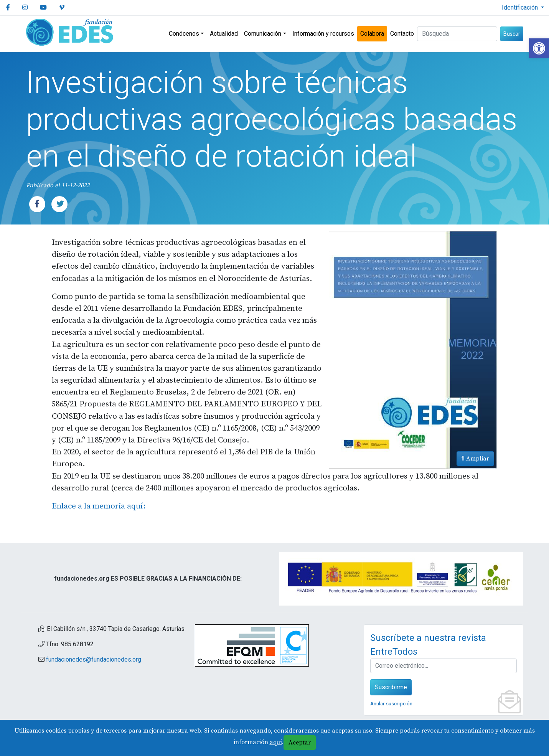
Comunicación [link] (263, 34)
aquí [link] (276, 742)
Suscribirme (391, 687)
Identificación (521, 7)
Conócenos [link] (184, 34)
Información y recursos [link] (323, 34)
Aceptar (300, 743)
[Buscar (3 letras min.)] (457, 34)
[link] (539, 48)
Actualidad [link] (224, 34)
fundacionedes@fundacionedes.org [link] (94, 659)
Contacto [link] (402, 34)
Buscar (512, 34)
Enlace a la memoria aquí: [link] (99, 506)
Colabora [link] (372, 34)
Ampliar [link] (475, 459)
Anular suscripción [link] (391, 703)
